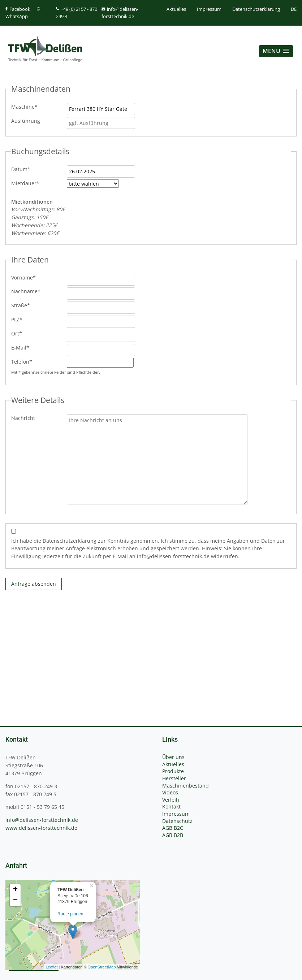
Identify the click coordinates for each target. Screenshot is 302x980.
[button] (276, 51)
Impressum (209, 9)
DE (294, 9)
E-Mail (23, 347)
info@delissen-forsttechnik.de (42, 820)
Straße (23, 305)
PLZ (23, 319)
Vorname (23, 277)
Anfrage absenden (34, 584)
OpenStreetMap (102, 967)
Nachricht (23, 418)
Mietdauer (25, 183)
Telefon (23, 361)
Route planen (70, 914)
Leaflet (51, 967)
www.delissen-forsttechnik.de (41, 828)
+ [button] (15, 890)
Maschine (24, 107)
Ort (23, 333)
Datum (23, 169)
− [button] (15, 901)
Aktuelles (176, 9)
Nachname (26, 291)
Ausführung (26, 121)
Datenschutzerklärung (256, 9)
